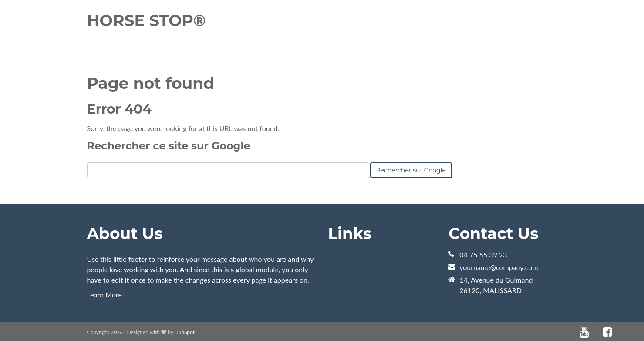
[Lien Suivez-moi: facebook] (607, 332)
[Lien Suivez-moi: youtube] (584, 332)
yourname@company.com (499, 267)
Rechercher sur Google (411, 170)
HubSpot (185, 332)
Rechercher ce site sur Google (169, 146)
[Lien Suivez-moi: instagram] (619, 332)
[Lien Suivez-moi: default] (596, 332)
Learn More (105, 295)
